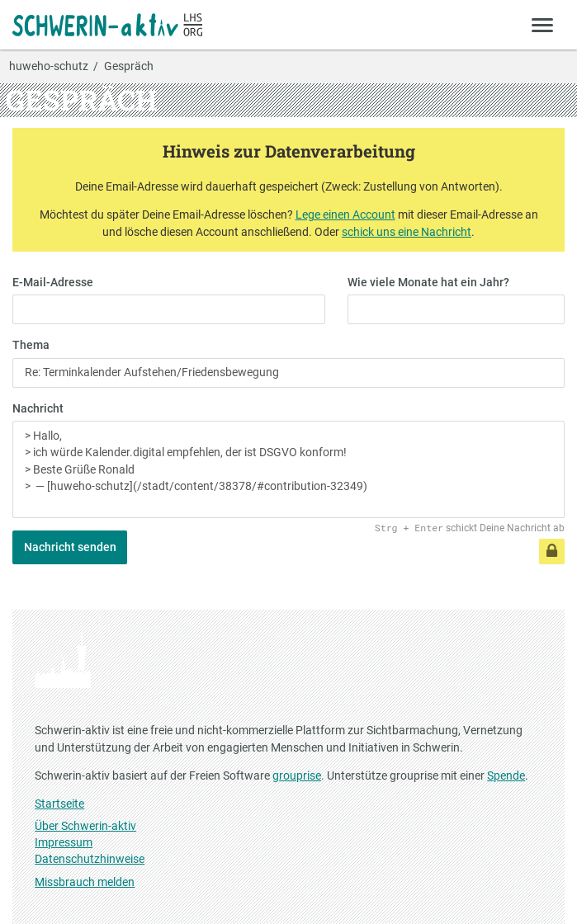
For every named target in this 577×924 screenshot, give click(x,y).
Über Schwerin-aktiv (85, 826)
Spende (506, 775)
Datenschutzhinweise (90, 859)
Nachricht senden (70, 547)
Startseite (59, 804)
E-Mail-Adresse (53, 282)
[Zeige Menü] (543, 24)
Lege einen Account (345, 214)
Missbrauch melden (85, 882)
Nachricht (38, 408)
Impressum (64, 842)
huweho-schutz (49, 67)
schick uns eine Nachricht (407, 232)
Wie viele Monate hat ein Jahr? (428, 282)
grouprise (297, 775)
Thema (31, 345)
